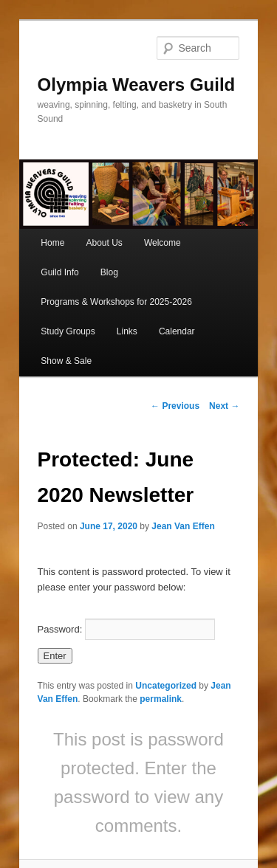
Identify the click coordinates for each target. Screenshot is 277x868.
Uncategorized (166, 686)
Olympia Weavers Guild (137, 85)
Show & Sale (66, 361)
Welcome (163, 243)
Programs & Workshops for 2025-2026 (116, 302)
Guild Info (59, 272)
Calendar (177, 331)
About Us (104, 243)
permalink (161, 699)
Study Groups (68, 331)
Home (52, 243)
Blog (109, 272)
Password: (126, 629)
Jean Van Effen (183, 526)
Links (127, 331)
